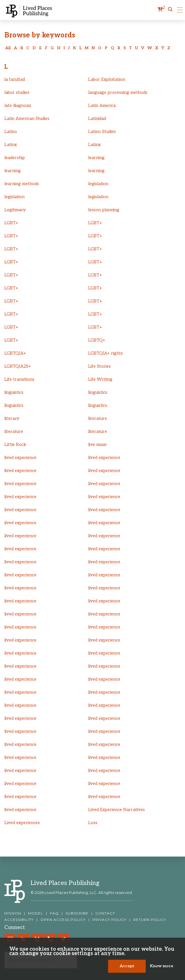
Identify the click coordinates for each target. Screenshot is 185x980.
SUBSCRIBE (77, 913)
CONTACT (105, 913)
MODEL (36, 913)
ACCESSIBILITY (19, 920)
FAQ (54, 913)
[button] (170, 10)
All (8, 48)
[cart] (161, 10)
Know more (161, 969)
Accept (127, 969)
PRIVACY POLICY (109, 920)
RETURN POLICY (150, 920)
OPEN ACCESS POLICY (63, 920)
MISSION (13, 913)
